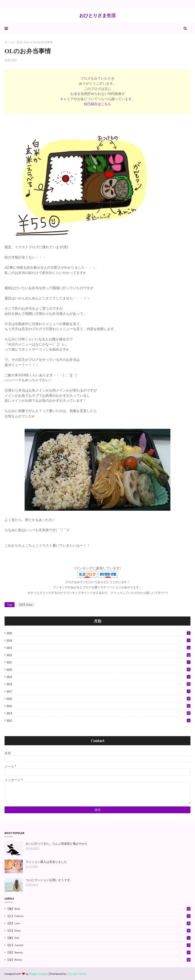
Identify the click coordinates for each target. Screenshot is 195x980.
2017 (98, 691)
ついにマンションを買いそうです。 (49, 880)
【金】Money (98, 960)
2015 (98, 706)
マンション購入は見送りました (46, 862)
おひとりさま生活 (97, 15)
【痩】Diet (98, 938)
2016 (98, 699)
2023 (98, 648)
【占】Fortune (98, 916)
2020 (98, 670)
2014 (98, 713)
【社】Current (98, 945)
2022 (98, 655)
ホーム (9, 42)
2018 (98, 684)
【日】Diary (23, 42)
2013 (98, 721)
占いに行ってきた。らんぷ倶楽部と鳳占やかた (57, 844)
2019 (98, 677)
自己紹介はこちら (97, 104)
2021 (98, 662)
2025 (98, 633)
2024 (98, 640)
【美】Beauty (98, 952)
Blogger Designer (39, 974)
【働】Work (98, 909)
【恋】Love (98, 923)
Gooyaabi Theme (77, 974)
